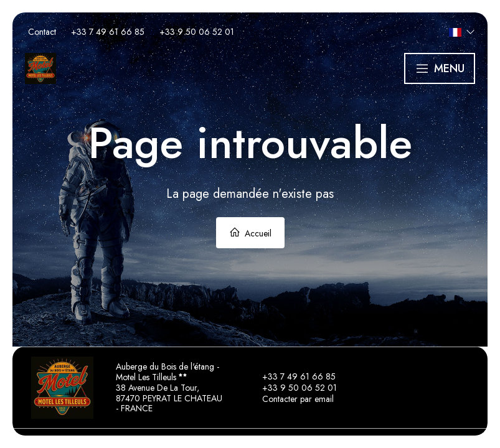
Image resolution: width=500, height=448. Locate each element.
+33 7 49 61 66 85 (292, 376)
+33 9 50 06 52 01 (292, 388)
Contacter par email (291, 399)
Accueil (250, 233)
